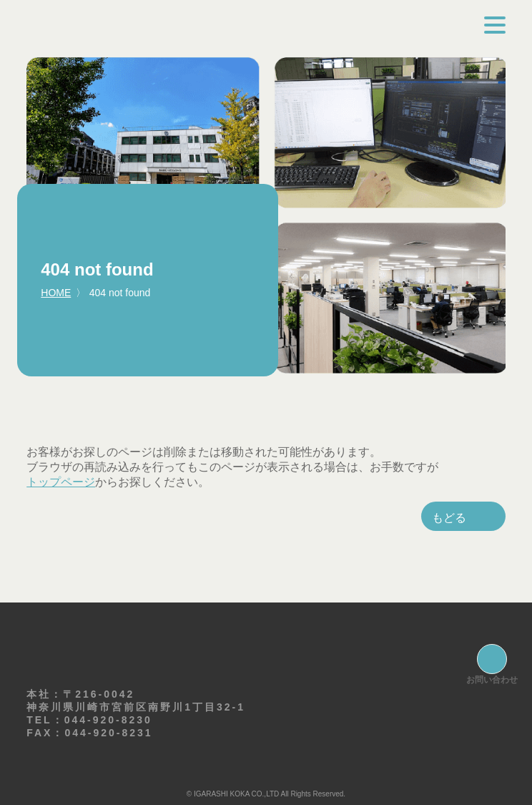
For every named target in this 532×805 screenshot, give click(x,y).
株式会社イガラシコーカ (170, 29)
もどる (449, 518)
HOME (56, 293)
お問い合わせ (492, 680)
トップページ (61, 482)
